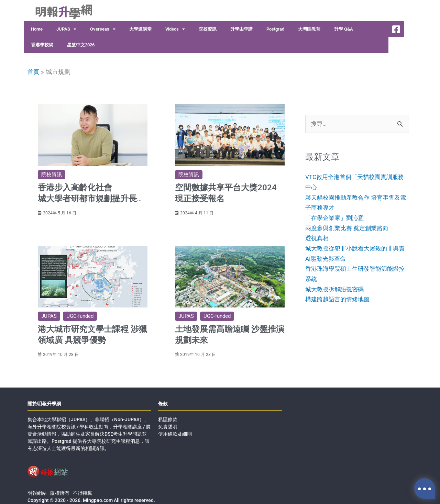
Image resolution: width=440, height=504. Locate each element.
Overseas (103, 29)
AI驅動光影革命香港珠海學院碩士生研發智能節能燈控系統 (355, 279)
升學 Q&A (344, 29)
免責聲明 (168, 420)
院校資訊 (208, 29)
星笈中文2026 (81, 45)
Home (37, 29)
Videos (175, 29)
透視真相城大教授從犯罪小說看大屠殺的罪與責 (355, 249)
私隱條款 (168, 413)
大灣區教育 (309, 29)
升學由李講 (241, 29)
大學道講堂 (140, 29)
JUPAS (66, 29)
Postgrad (275, 29)
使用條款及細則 (175, 427)
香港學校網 (42, 45)
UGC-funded (80, 313)
